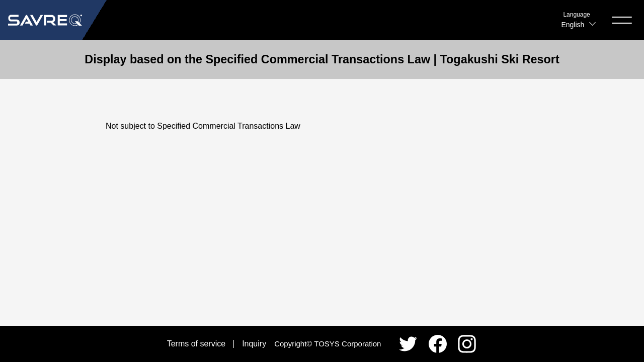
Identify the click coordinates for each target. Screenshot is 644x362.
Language (576, 15)
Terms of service (196, 344)
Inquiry (254, 344)
